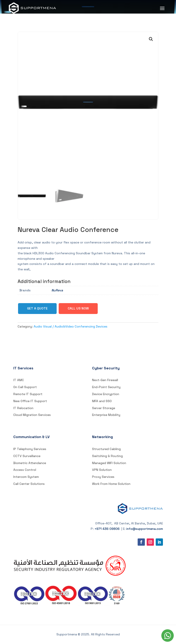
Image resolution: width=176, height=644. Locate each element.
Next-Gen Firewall (105, 380)
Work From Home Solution (111, 484)
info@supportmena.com (145, 529)
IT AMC (19, 380)
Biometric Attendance (30, 463)
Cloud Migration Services (32, 415)
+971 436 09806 (107, 529)
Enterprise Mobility (106, 415)
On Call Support (25, 387)
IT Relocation (23, 408)
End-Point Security (106, 387)
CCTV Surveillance (27, 456)
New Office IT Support (30, 401)
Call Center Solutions (29, 484)
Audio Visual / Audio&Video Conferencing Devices (71, 326)
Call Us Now (78, 308)
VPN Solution (102, 470)
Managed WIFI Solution (109, 463)
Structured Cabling (106, 449)
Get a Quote (37, 308)
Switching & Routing (107, 456)
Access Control (25, 470)
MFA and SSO (102, 401)
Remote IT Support (28, 394)
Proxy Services (103, 477)
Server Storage (104, 408)
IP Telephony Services (30, 449)
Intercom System (26, 477)
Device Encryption (106, 394)
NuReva (57, 290)
